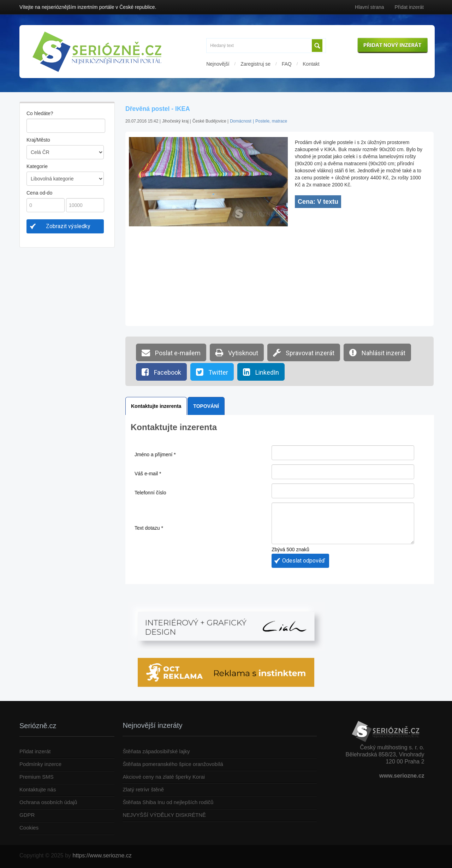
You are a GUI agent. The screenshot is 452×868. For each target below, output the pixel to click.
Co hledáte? (40, 113)
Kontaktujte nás (38, 789)
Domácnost (241, 121)
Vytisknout (237, 352)
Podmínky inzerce (40, 764)
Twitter (212, 372)
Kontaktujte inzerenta (156, 406)
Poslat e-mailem (171, 352)
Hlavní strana (369, 7)
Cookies (29, 828)
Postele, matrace (271, 121)
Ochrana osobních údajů (48, 802)
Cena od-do (39, 193)
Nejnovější (218, 64)
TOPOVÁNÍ (206, 406)
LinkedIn (261, 372)
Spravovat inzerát (304, 352)
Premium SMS (37, 777)
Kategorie (37, 166)
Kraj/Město (38, 140)
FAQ (287, 64)
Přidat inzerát (409, 7)
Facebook (161, 372)
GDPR (27, 815)
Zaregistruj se (255, 64)
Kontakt (311, 64)
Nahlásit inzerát (377, 352)
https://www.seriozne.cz (102, 855)
